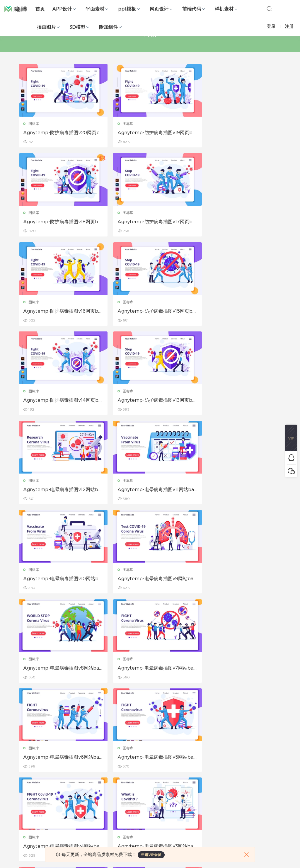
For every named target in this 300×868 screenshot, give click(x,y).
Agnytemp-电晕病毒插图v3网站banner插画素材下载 (239, 580)
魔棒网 (19, 9)
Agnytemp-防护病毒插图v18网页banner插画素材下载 (238, 133)
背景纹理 (68, 810)
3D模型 (77, 27)
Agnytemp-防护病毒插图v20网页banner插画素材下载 (60, 133)
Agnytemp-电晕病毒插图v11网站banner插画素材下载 (60, 401)
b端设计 (25, 760)
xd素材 (25, 835)
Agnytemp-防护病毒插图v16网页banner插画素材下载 (149, 222)
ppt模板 (127, 9)
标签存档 (194, 785)
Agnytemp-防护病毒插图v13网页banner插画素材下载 (150, 312)
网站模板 (26, 772)
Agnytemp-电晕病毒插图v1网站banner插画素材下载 (150, 669)
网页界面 (26, 747)
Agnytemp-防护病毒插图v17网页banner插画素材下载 (59, 222)
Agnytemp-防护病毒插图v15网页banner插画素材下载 (238, 222)
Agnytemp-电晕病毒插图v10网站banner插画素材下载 (149, 401)
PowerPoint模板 (75, 772)
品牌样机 (152, 772)
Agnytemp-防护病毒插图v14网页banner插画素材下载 (59, 312)
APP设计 (62, 9)
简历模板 (110, 797)
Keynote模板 (72, 760)
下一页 (169, 701)
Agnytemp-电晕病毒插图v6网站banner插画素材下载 (239, 491)
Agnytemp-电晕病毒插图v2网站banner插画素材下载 (60, 669)
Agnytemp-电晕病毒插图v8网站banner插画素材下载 (60, 491)
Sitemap (194, 772)
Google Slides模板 (77, 747)
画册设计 (110, 772)
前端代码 (192, 9)
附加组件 (108, 27)
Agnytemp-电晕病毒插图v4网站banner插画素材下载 (150, 580)
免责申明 (194, 760)
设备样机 (152, 760)
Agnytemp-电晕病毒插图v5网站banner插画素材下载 (60, 580)
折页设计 (110, 760)
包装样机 (152, 747)
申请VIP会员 (151, 855)
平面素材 (95, 9)
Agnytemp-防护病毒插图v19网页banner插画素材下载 (149, 133)
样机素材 (224, 9)
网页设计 (159, 9)
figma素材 (28, 785)
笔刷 (64, 785)
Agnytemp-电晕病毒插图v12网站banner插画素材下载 (238, 312)
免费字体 (110, 810)
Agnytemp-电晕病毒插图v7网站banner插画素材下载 (149, 491)
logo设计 (69, 823)
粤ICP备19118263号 (265, 859)
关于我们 (194, 747)
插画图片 (46, 27)
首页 (40, 9)
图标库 (34, 124)
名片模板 (110, 785)
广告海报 (110, 747)
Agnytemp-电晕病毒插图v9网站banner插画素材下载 (239, 401)
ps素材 (25, 810)
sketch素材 (28, 823)
